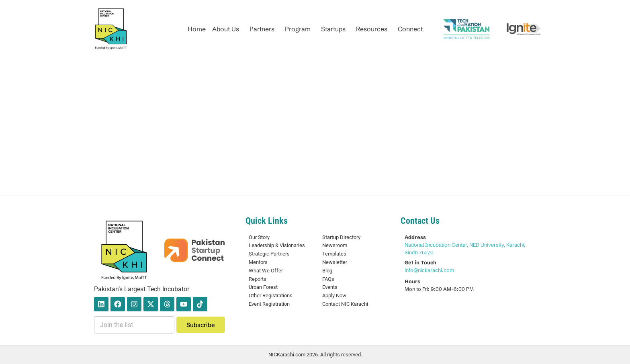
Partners (262, 29)
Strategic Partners (269, 254)
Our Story (259, 237)
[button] (228, 29)
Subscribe (201, 325)
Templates (334, 254)
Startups (333, 29)
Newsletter (335, 262)
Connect (410, 29)
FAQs (328, 279)
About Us (226, 29)
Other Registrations (271, 295)
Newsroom (335, 245)
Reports (258, 279)
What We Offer (266, 271)
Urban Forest (263, 287)
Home (197, 29)
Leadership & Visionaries (277, 245)
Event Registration (269, 304)
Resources (372, 29)
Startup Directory (341, 237)
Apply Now (334, 295)
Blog (327, 271)
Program (298, 29)
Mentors (258, 262)
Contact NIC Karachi (345, 304)
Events (330, 287)
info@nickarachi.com (429, 270)
